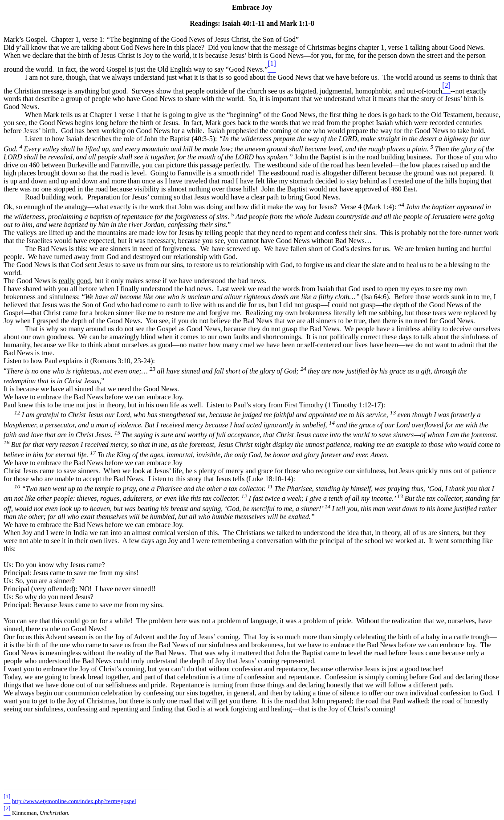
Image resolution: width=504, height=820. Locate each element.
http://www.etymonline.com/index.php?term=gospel (74, 801)
